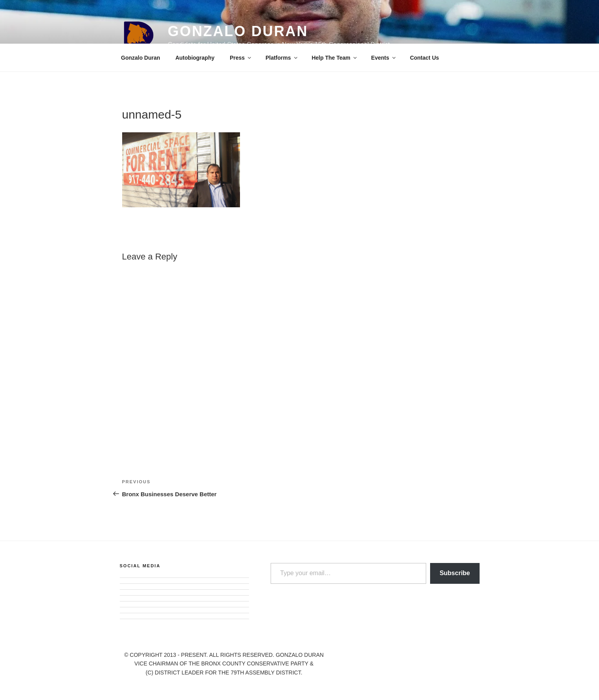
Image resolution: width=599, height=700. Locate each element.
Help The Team (335, 58)
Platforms (282, 58)
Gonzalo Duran (238, 31)
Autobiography (195, 58)
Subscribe (455, 573)
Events (384, 58)
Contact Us (425, 58)
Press (241, 58)
